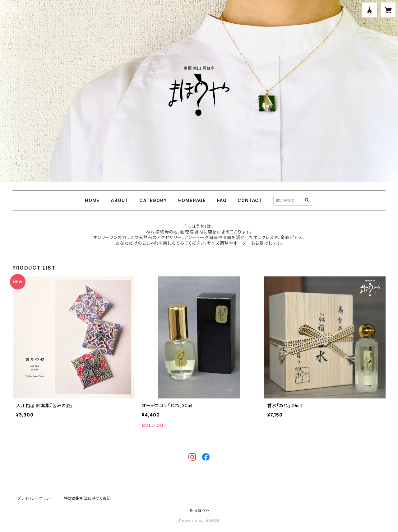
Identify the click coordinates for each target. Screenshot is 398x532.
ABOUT (119, 200)
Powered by (199, 521)
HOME (92, 200)
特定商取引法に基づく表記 (87, 498)
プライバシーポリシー (36, 498)
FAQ (222, 200)
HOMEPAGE (192, 200)
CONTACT (250, 200)
